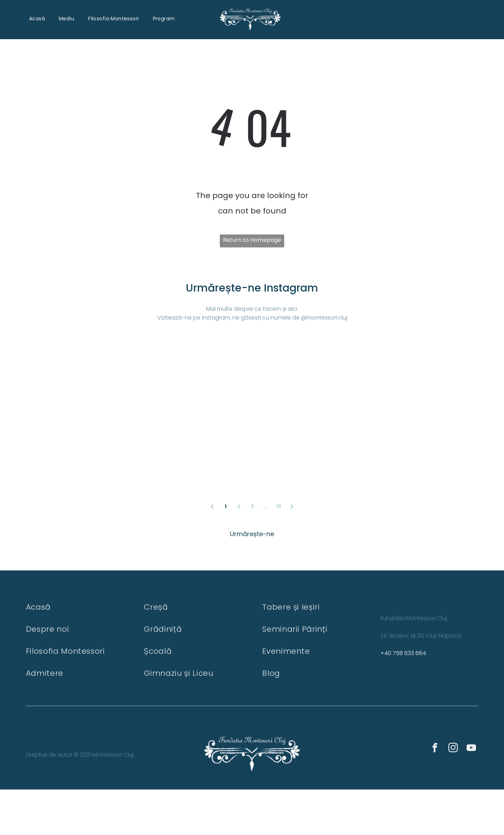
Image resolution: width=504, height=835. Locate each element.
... (265, 552)
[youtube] (471, 794)
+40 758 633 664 (403, 699)
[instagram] (453, 794)
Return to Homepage (252, 240)
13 (279, 552)
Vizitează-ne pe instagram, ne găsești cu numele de (228, 317)
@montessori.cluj (324, 317)
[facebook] (435, 794)
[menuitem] (37, 18)
